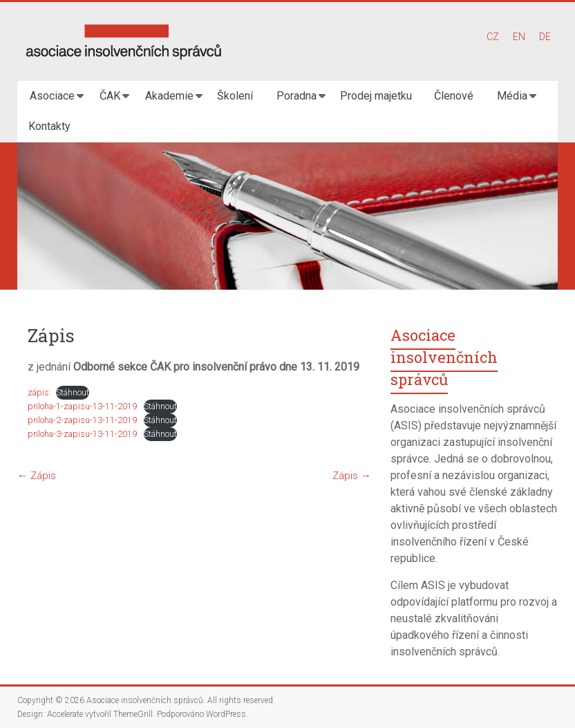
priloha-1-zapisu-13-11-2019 (82, 406)
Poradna (296, 96)
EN (519, 37)
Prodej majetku (376, 96)
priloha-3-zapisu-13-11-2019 (82, 434)
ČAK (110, 96)
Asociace (52, 96)
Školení (235, 96)
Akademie (169, 96)
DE (545, 37)
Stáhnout (73, 392)
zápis (38, 392)
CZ (493, 37)
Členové (454, 96)
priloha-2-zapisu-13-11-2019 (82, 420)
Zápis (37, 476)
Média (512, 96)
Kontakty (49, 126)
